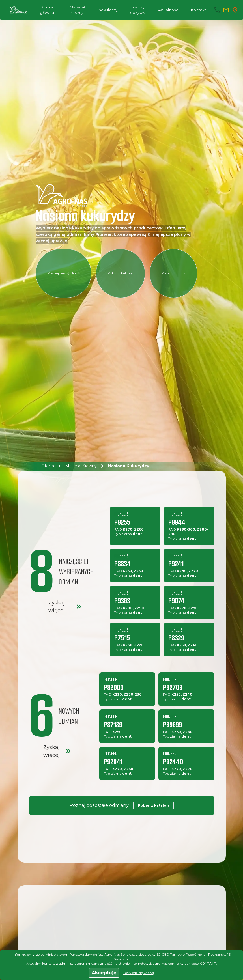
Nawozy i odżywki (138, 10)
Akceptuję (104, 973)
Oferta (48, 466)
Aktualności (168, 10)
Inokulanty (108, 10)
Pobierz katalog (121, 273)
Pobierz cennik (173, 273)
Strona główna (47, 10)
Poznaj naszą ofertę (64, 273)
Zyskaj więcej (65, 607)
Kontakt (198, 10)
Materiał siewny (78, 10)
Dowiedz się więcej (139, 973)
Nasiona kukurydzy (129, 466)
